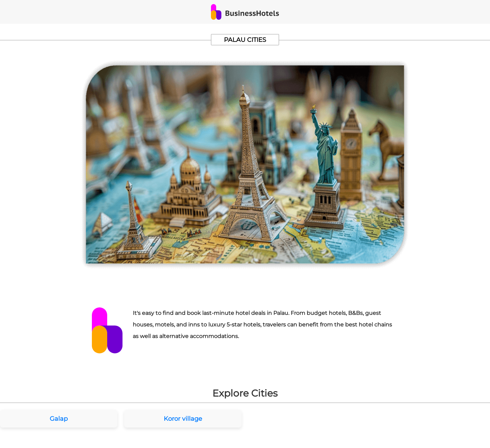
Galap (59, 419)
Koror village (183, 419)
